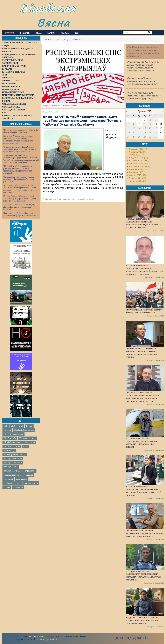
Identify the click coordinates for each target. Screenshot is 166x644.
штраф (7, 487)
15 (145, 128)
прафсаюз (8, 483)
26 (128, 137)
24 (155, 133)
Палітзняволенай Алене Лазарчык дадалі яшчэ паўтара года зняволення (19, 214)
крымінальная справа (13, 475)
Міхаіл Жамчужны (12, 442)
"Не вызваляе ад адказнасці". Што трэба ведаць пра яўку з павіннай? (21, 131)
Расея (17, 446)
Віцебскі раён (10, 438)
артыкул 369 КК (11, 467)
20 (134, 133)
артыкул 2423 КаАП (13, 471)
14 (139, 128)
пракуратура (22, 479)
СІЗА (25, 446)
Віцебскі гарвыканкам (13, 434)
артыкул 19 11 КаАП (13, 459)
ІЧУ (6, 426)
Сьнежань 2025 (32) (139, 161)
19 (128, 133)
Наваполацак (29, 442)
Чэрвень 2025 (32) (138, 178)
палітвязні (8, 479)
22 (145, 133)
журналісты (30, 471)
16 (150, 128)
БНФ (13, 426)
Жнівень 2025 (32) (138, 172)
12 (128, 128)
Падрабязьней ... (85, 199)
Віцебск (7, 430)
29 (145, 137)
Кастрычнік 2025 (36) (140, 167)
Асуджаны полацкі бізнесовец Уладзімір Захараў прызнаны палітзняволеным (143, 621)
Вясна (53, 23)
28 (139, 137)
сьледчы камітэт (31, 483)
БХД (21, 426)
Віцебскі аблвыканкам (24, 430)
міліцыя (29, 475)
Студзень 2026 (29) (139, 158)
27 (134, 137)
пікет (18, 483)
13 (134, 128)
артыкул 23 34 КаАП (13, 463)
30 (150, 137)
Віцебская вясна (37, 636)
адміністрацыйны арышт (15, 455)
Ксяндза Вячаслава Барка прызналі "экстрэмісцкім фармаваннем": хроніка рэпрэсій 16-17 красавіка (20, 199)
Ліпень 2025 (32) (137, 175)
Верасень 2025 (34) (139, 169)
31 (155, 137)
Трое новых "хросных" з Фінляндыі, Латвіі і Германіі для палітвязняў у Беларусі (19, 207)
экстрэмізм (18, 487)
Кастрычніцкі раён (27, 438)
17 (155, 128)
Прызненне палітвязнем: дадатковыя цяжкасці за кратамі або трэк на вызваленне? (144, 533)
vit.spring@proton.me (47, 639)
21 (139, 133)
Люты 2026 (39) (137, 155)
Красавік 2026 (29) (138, 149)
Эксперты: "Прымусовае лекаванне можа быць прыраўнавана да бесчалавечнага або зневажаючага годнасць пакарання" (19, 140)
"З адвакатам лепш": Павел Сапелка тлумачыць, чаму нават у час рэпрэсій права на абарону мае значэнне (20, 149)
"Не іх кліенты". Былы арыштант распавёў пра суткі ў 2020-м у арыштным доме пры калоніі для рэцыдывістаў (18, 170)
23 (150, 133)
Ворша (29, 426)
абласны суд (9, 450)
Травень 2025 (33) (138, 181)
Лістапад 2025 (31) (138, 164)
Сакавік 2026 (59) (138, 152)
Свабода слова (66, 199)
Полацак (8, 446)
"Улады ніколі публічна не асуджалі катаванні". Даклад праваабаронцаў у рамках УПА (19, 179)
